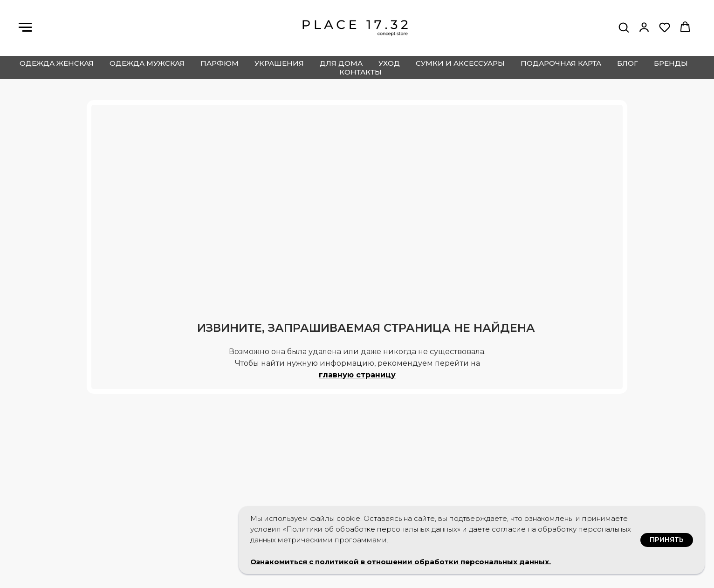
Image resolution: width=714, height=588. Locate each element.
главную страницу (357, 375)
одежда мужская (147, 63)
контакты (360, 72)
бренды (671, 63)
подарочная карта (561, 63)
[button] (624, 27)
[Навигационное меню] (25, 27)
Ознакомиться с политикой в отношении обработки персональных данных (400, 562)
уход (389, 63)
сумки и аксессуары (460, 63)
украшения (279, 63)
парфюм (220, 63)
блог (628, 63)
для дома (341, 63)
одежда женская (57, 63)
